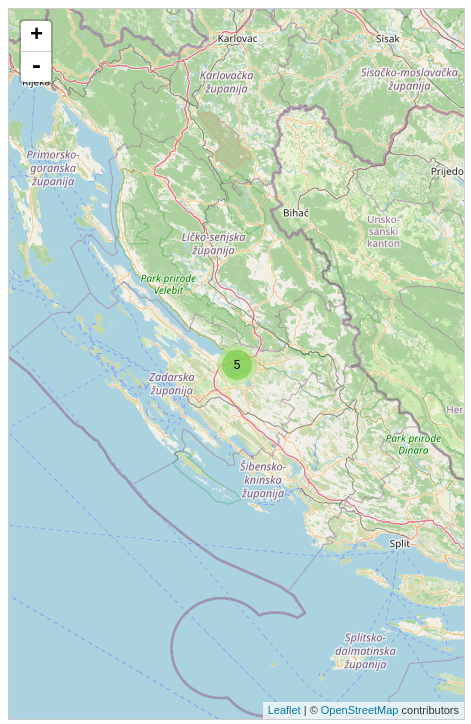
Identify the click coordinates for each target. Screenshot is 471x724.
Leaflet (284, 710)
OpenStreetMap (360, 710)
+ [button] (36, 36)
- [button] (36, 67)
